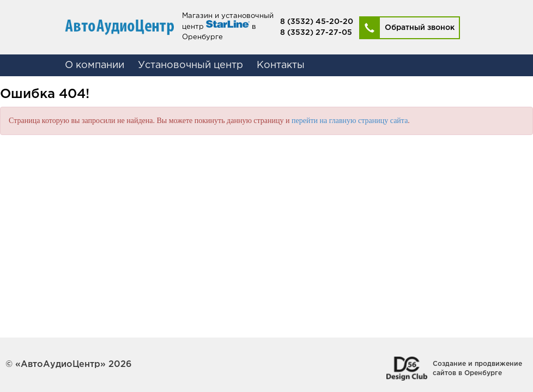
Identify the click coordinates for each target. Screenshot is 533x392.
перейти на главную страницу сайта (350, 121)
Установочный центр (190, 65)
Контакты (281, 65)
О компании (95, 65)
